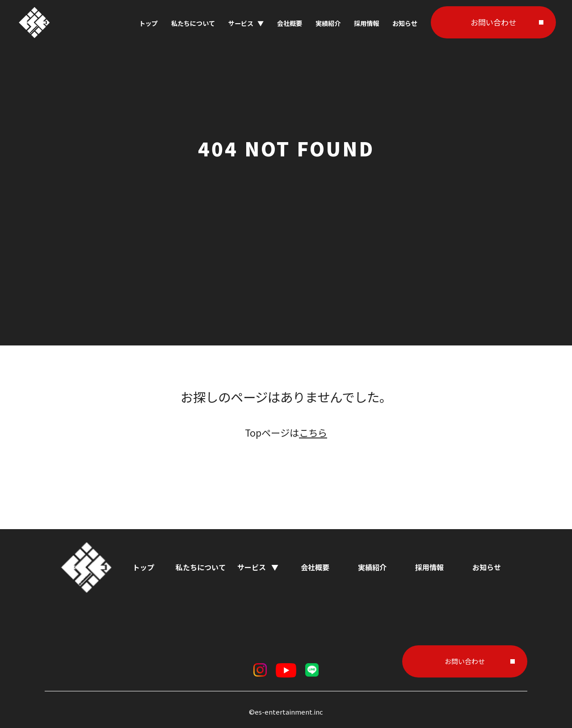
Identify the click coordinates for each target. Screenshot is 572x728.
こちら (313, 432)
